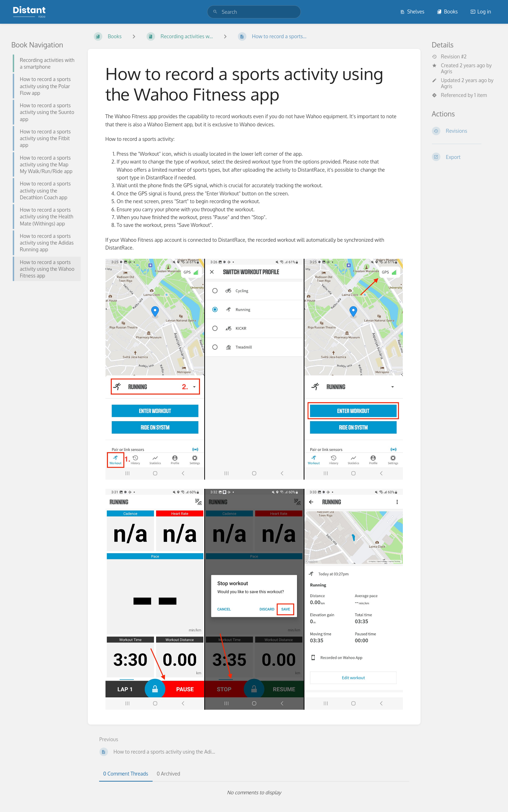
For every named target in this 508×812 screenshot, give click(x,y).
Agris (447, 71)
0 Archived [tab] (169, 774)
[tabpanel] (254, 793)
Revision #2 (449, 57)
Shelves (412, 12)
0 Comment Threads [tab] (126, 774)
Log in (481, 12)
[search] (254, 12)
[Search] (215, 12)
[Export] (464, 157)
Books (447, 12)
